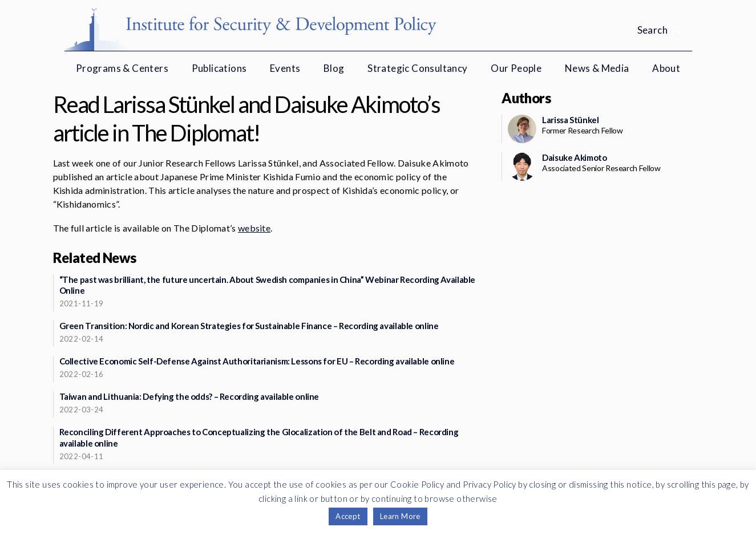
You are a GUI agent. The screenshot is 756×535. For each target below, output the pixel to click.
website (254, 228)
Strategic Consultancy (417, 68)
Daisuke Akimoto (574, 157)
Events (285, 68)
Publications (219, 68)
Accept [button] (348, 516)
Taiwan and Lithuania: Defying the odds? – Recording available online (189, 396)
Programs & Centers (122, 68)
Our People (516, 68)
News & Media (597, 68)
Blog (334, 68)
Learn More (400, 516)
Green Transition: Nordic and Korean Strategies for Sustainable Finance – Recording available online (249, 326)
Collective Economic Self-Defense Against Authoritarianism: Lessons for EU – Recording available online (257, 361)
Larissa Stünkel (570, 120)
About (666, 68)
